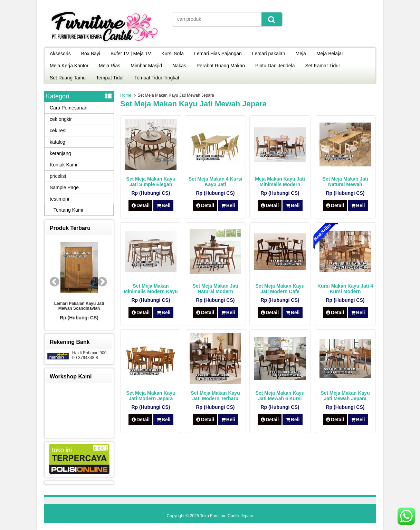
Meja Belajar (330, 54)
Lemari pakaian (269, 54)
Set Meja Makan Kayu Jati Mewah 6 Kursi (280, 396)
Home (126, 95)
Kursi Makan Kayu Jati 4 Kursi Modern (345, 289)
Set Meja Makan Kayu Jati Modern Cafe (280, 289)
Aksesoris (60, 54)
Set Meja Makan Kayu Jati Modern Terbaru (215, 396)
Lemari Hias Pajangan (218, 54)
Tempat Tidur (110, 78)
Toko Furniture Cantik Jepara (227, 516)
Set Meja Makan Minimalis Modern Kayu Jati (151, 291)
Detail (141, 205)
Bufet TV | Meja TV (131, 54)
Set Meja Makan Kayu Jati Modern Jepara (151, 396)
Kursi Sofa (173, 54)
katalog (58, 142)
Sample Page (64, 187)
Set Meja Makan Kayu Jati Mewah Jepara (345, 396)
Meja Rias (109, 66)
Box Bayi (91, 54)
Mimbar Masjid (146, 66)
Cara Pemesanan (69, 108)
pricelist (58, 176)
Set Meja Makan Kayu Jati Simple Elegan (151, 182)
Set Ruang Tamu (68, 78)
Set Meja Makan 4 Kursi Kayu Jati (216, 182)
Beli (163, 205)
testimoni (59, 199)
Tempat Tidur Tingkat (157, 78)
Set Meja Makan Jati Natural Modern (215, 289)
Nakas (179, 66)
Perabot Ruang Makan (221, 66)
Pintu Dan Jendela (275, 66)
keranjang (60, 153)
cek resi (58, 131)
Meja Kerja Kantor (69, 66)
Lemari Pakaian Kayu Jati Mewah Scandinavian (79, 306)
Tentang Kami (68, 210)
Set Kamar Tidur (323, 66)
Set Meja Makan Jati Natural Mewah (345, 182)
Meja (301, 54)
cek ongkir (61, 119)
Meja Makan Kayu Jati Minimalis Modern (280, 182)
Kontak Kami (63, 165)
